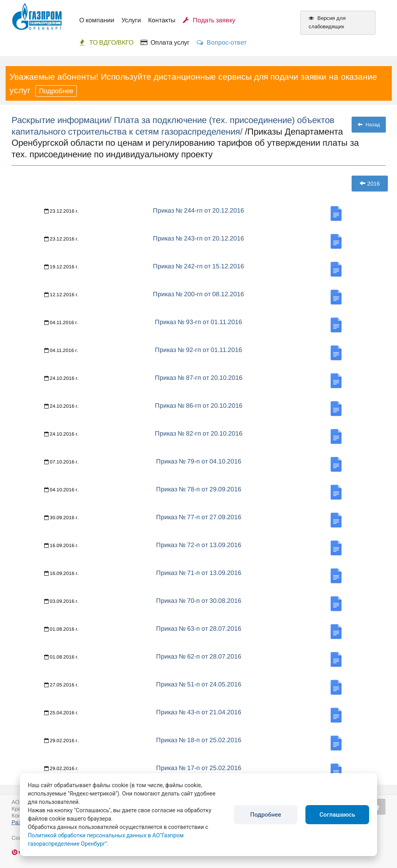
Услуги (131, 20)
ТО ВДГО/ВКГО (106, 42)
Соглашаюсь (337, 815)
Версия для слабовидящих (327, 22)
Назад (369, 125)
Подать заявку (209, 20)
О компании (97, 20)
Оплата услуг (165, 42)
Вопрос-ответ (222, 42)
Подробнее (56, 91)
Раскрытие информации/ (63, 120)
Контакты (162, 20)
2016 (370, 184)
